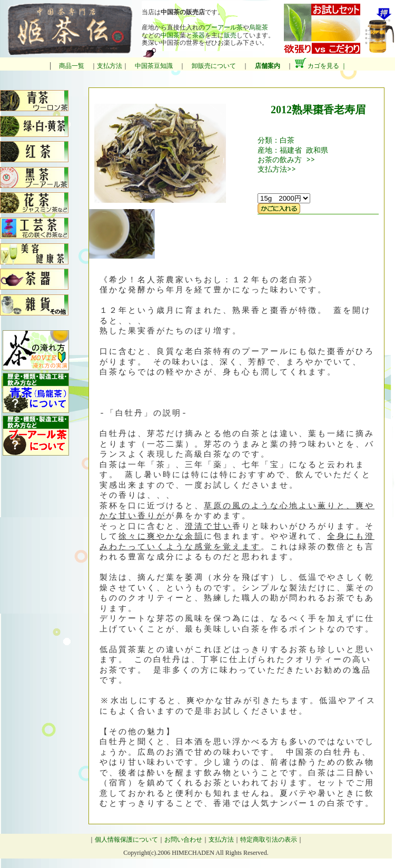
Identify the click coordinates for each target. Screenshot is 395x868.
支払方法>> (277, 169)
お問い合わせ (183, 840)
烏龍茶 (259, 27)
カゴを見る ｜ (321, 66)
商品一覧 (72, 66)
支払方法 (110, 66)
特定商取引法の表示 (269, 840)
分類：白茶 (276, 140)
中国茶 (170, 35)
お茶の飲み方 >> (286, 159)
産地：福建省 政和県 (293, 150)
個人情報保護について (126, 840)
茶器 (199, 35)
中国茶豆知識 (154, 66)
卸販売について (214, 66)
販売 (230, 35)
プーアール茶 (224, 27)
